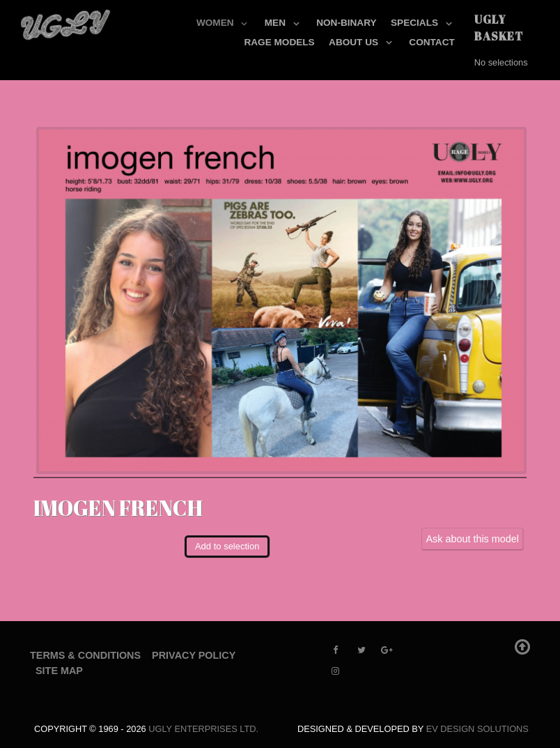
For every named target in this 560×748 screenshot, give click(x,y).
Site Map (59, 671)
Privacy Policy (194, 655)
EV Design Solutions (477, 729)
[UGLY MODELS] (66, 22)
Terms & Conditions (85, 655)
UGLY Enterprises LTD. (203, 729)
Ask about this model (472, 539)
